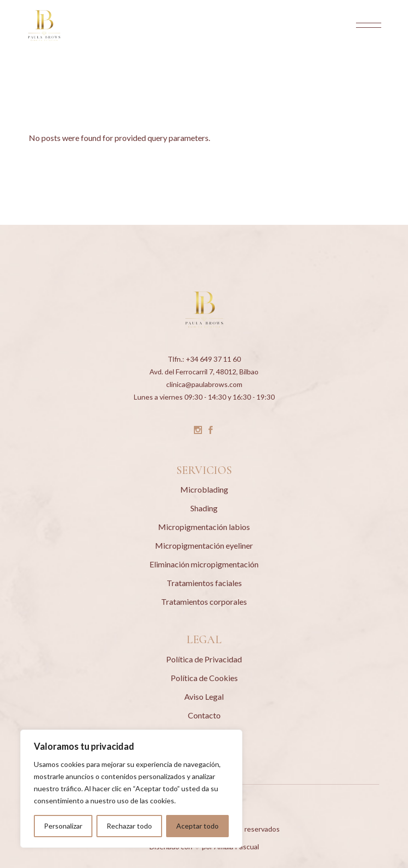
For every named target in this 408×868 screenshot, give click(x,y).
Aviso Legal (204, 696)
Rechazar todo (129, 826)
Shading (204, 508)
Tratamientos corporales (204, 601)
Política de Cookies (204, 678)
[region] (131, 789)
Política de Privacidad (204, 659)
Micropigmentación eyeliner (204, 545)
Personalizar (63, 826)
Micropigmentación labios (204, 527)
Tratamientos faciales (204, 583)
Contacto (204, 715)
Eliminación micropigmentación (204, 564)
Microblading (204, 489)
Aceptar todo (197, 826)
